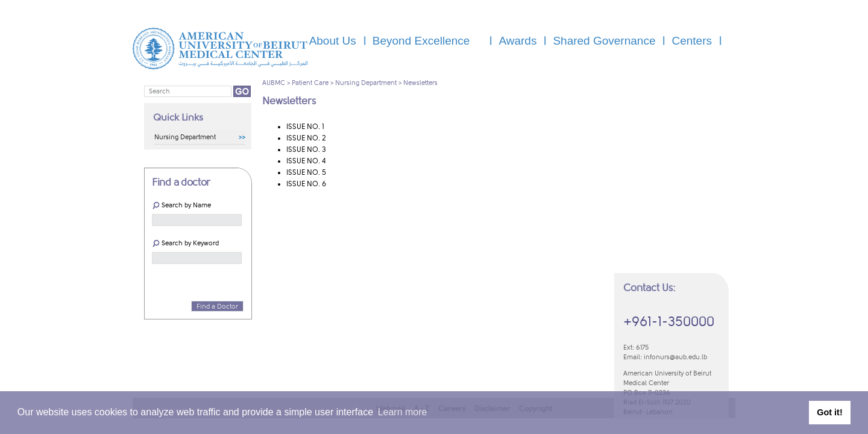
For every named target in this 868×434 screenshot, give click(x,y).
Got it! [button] (829, 412)
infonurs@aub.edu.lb (675, 357)
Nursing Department (366, 83)
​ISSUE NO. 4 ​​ (307, 161)
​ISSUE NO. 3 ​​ (307, 149)
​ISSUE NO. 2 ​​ (307, 138)
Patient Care (310, 83)
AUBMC (274, 83)
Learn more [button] (403, 412)
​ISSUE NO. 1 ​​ (306, 127)
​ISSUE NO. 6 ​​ (307, 184)
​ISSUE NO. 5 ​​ (307, 172)
